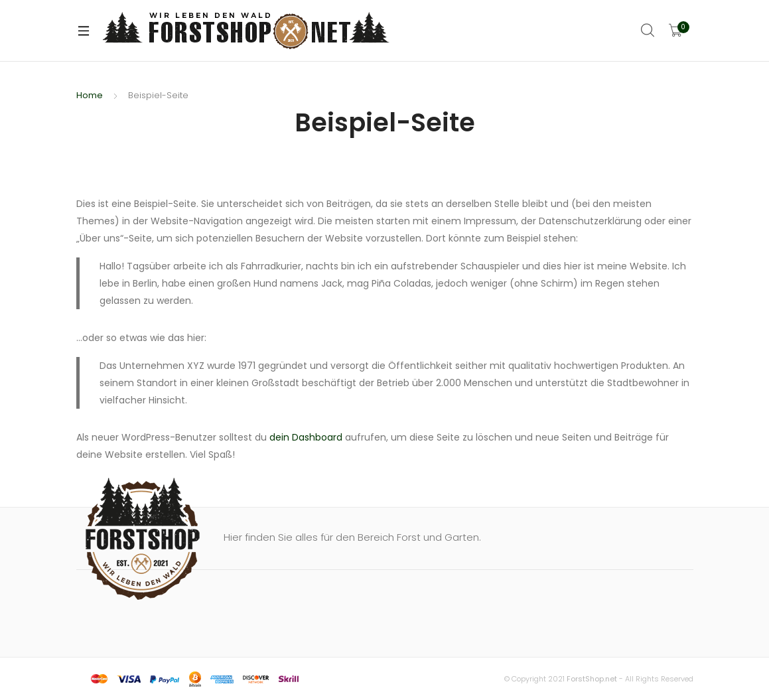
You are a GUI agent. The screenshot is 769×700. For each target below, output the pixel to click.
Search (648, 31)
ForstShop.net (592, 679)
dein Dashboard (306, 437)
